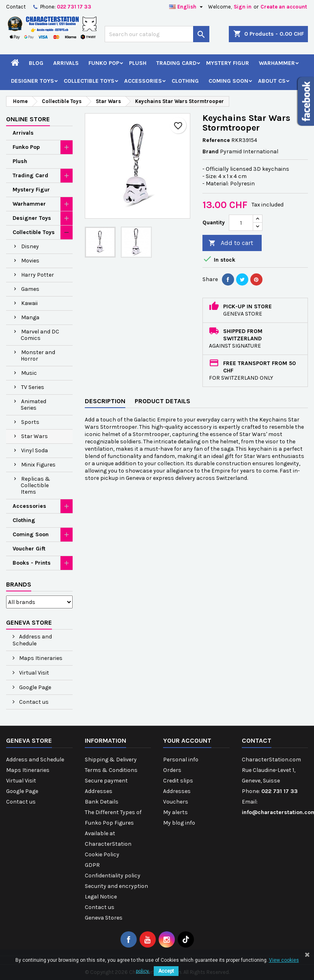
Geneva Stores (104, 918)
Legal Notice (101, 897)
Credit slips (178, 781)
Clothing (185, 81)
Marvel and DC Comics (40, 335)
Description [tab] (105, 401)
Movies (30, 261)
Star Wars (34, 436)
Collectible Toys (89, 81)
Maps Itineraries (40, 658)
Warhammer (277, 63)
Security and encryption (116, 886)
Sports (30, 422)
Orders (172, 770)
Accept (166, 971)
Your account (187, 740)
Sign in (243, 7)
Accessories (143, 81)
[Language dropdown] (187, 7)
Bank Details (102, 802)
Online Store (28, 119)
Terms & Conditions (111, 770)
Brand (211, 152)
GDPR (92, 865)
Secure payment (106, 781)
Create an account (284, 7)
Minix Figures (38, 465)
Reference (216, 140)
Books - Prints (32, 563)
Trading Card (176, 63)
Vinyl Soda (34, 450)
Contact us (33, 702)
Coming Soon (228, 81)
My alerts (175, 812)
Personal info (181, 760)
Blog (36, 63)
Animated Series (33, 405)
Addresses (99, 791)
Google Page (34, 687)
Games (30, 289)
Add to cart (231, 243)
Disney (30, 246)
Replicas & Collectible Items (35, 485)
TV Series (33, 387)
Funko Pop (104, 63)
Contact (16, 7)
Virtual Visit (33, 673)
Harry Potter (38, 275)
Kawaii (29, 303)
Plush (138, 63)
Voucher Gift (29, 549)
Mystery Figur (228, 63)
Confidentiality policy (113, 876)
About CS (272, 81)
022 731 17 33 (74, 7)
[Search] (157, 34)
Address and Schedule (32, 640)
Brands (19, 584)
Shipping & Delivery (111, 760)
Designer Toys (32, 81)
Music (29, 373)
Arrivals (66, 63)
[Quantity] (241, 223)
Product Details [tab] (162, 401)
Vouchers (176, 802)
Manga (30, 317)
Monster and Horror (38, 356)
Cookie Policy (102, 854)
